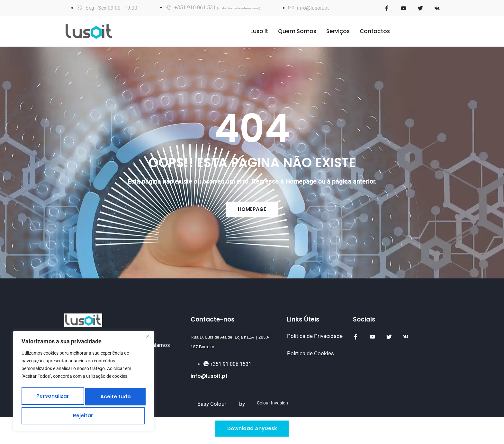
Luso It (259, 31)
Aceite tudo (84, 414)
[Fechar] (148, 337)
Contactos (375, 31)
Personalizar (54, 395)
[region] (84, 381)
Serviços (338, 31)
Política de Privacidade (315, 338)
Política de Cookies (310, 355)
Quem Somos (297, 31)
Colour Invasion (272, 405)
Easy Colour (212, 406)
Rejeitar (117, 395)
